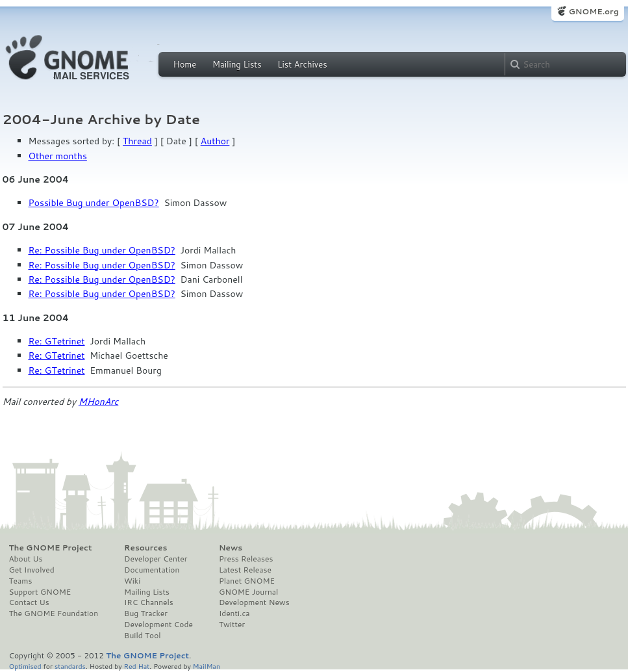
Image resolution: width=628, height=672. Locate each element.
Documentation (152, 570)
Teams (21, 581)
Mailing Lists (237, 64)
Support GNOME (40, 592)
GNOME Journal (249, 592)
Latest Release (245, 570)
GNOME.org (593, 11)
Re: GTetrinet (57, 341)
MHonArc (99, 402)
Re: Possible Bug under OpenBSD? (102, 250)
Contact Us (29, 602)
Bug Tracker (146, 614)
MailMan (207, 666)
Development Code (158, 625)
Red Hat (136, 666)
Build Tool (142, 636)
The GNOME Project (51, 548)
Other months (58, 156)
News (231, 548)
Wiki (132, 581)
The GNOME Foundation (54, 614)
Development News (254, 602)
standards (70, 666)
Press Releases (246, 559)
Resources (145, 548)
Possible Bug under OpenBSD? (94, 203)
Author (215, 141)
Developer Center (156, 559)
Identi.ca (234, 614)
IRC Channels (149, 602)
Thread (137, 141)
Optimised (25, 666)
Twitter (232, 625)
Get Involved (32, 570)
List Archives (302, 64)
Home (185, 64)
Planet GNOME (247, 581)
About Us (26, 559)
